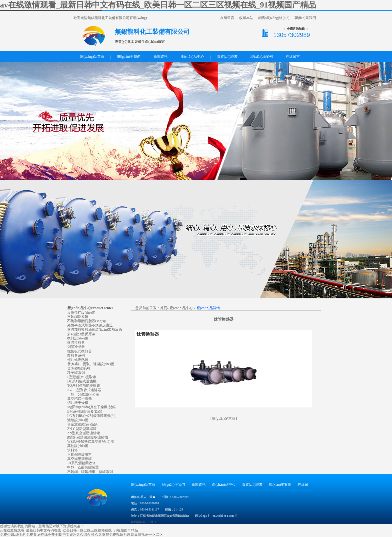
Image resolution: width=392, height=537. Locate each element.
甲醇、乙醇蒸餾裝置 (83, 467)
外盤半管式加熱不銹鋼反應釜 (90, 325)
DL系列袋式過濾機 (82, 381)
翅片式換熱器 (78, 360)
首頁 (163, 308)
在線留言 (227, 18)
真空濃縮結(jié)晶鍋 (82, 424)
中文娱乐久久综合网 (78, 535)
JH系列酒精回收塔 (81, 463)
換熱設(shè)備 (78, 338)
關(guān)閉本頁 (224, 419)
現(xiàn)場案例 (262, 57)
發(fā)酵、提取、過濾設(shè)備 (91, 364)
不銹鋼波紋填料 (79, 455)
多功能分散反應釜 (81, 334)
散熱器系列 (76, 356)
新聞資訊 (160, 57)
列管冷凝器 (76, 347)
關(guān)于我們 (129, 57)
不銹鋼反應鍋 (78, 317)
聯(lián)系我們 (305, 18)
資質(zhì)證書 (227, 57)
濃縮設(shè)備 (78, 420)
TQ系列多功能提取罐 (84, 386)
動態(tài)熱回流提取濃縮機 (88, 437)
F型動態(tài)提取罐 (82, 377)
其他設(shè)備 (78, 446)
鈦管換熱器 (76, 343)
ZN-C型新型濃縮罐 (82, 429)
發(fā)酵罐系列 (78, 368)
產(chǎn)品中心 (192, 57)
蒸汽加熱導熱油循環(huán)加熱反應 (95, 330)
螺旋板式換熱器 (79, 351)
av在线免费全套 (50, 535)
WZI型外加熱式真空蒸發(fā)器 (91, 442)
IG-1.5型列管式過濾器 (84, 390)
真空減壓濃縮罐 (79, 459)
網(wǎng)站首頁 (92, 57)
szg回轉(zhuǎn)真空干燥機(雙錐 (91, 407)
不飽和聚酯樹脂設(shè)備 (86, 321)
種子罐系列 (76, 373)
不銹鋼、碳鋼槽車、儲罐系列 (90, 472)
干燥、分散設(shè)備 (83, 394)
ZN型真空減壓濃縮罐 (84, 433)
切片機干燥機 (78, 403)
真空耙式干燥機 (79, 399)
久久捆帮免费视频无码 (112, 535)
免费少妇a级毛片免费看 (18, 535)
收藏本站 (246, 18)
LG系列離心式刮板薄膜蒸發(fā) (91, 416)
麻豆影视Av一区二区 (147, 535)
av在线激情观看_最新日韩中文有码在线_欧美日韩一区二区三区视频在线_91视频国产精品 (158, 5)
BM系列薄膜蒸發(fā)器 (85, 412)
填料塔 (72, 450)
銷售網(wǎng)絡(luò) (274, 18)
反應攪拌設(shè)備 (81, 313)
